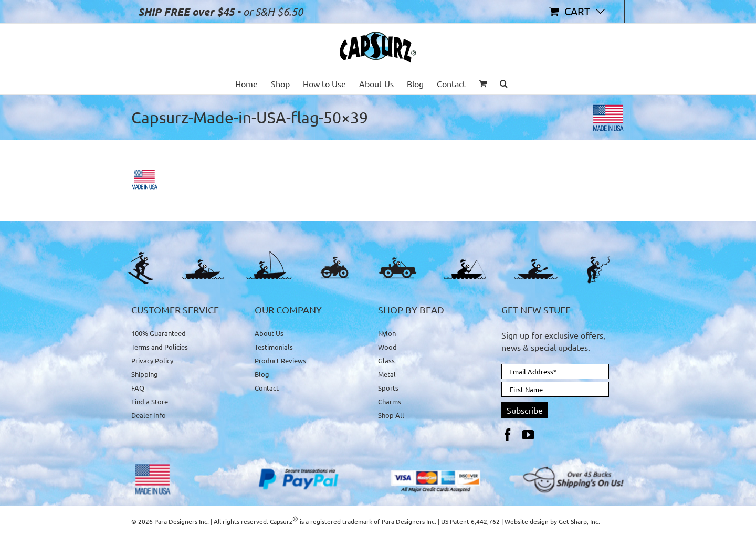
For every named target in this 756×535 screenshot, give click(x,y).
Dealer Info (149, 415)
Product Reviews (280, 360)
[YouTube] (528, 435)
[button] (504, 83)
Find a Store (150, 401)
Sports (388, 388)
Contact (267, 388)
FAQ (138, 388)
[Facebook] (508, 435)
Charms (390, 401)
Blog (262, 374)
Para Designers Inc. (409, 521)
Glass (386, 360)
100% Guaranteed (159, 333)
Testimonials (274, 347)
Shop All (391, 415)
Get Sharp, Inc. (579, 521)
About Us (269, 333)
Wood (387, 347)
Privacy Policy (152, 360)
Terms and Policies (160, 347)
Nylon (387, 333)
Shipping (145, 374)
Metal (387, 374)
